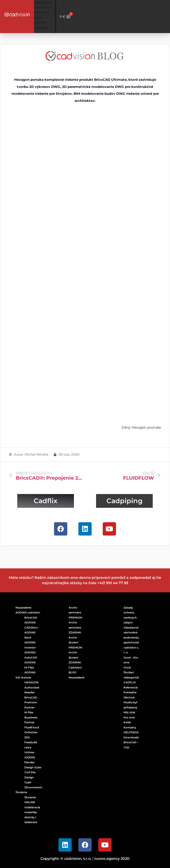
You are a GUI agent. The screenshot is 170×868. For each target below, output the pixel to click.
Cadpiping (125, 501)
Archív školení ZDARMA (75, 657)
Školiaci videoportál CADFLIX (131, 677)
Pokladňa (130, 692)
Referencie (131, 687)
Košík (127, 722)
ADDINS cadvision (28, 612)
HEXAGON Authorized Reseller (32, 687)
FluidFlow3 (32, 727)
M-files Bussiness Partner (31, 717)
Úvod (127, 667)
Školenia (21, 792)
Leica (28, 747)
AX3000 (30, 757)
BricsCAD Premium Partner (31, 702)
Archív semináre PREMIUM (75, 613)
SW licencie (23, 677)
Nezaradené (23, 608)
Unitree (29, 752)
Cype (28, 782)
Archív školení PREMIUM (75, 643)
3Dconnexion (33, 787)
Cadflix (45, 501)
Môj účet (129, 712)
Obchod (129, 697)
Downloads (131, 737)
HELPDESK (131, 732)
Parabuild (31, 742)
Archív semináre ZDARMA (75, 627)
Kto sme (129, 717)
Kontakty (130, 727)
